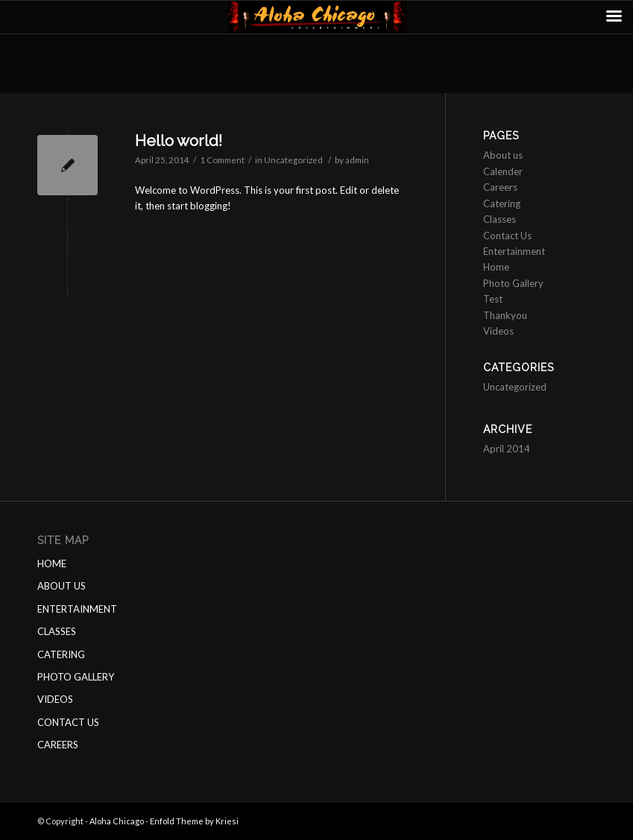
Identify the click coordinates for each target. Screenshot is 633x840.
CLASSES (57, 631)
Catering (502, 203)
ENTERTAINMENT (77, 609)
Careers (500, 187)
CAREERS (58, 745)
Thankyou (505, 315)
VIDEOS (55, 699)
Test (493, 299)
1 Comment (222, 160)
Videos (498, 331)
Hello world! (179, 140)
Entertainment (514, 251)
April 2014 (507, 449)
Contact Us (507, 236)
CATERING (61, 654)
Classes (500, 219)
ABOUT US (62, 586)
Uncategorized (293, 160)
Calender (503, 171)
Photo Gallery (513, 283)
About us (503, 155)
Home (496, 267)
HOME (52, 563)
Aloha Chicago (117, 821)
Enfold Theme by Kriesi (194, 821)
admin (357, 160)
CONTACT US (68, 722)
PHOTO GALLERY (76, 677)
